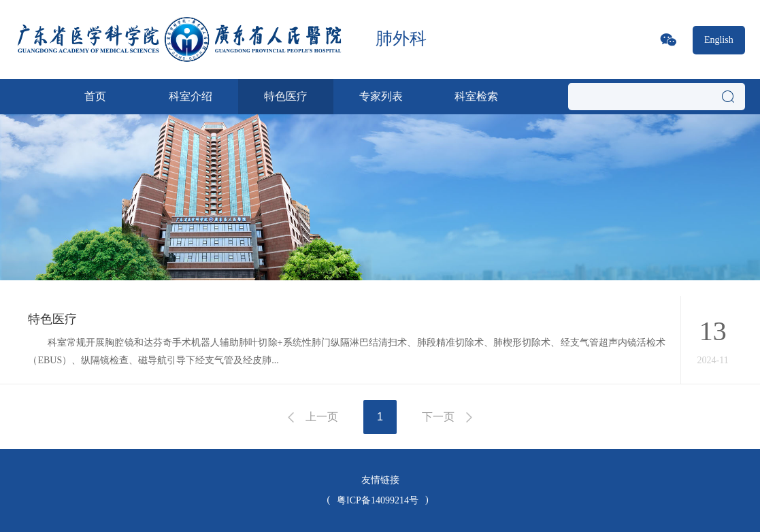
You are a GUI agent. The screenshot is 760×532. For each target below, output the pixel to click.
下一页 (438, 417)
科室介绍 (191, 96)
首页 (95, 96)
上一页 (322, 417)
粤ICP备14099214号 (378, 500)
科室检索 (476, 96)
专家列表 (381, 96)
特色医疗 (286, 96)
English (719, 40)
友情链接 (380, 480)
